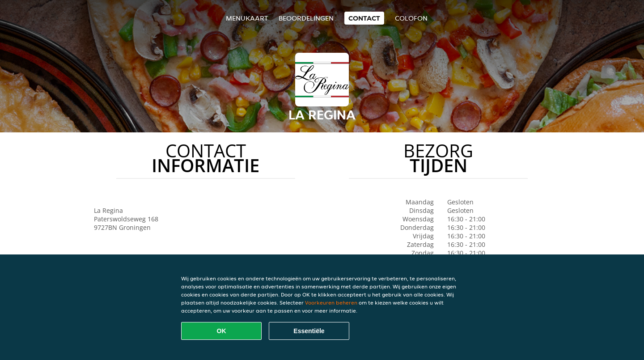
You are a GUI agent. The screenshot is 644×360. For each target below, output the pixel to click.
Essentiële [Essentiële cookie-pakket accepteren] (309, 331)
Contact (364, 18)
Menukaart (247, 18)
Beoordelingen (306, 18)
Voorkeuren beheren (331, 303)
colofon (411, 18)
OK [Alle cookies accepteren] (222, 331)
